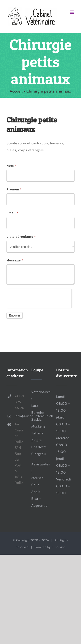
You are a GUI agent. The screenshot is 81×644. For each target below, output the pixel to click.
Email (12, 213)
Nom (11, 166)
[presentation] (39, 297)
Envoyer (15, 315)
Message (15, 260)
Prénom (14, 189)
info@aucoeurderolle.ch (20, 416)
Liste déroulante (21, 237)
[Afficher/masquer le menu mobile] (72, 12)
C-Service (58, 547)
